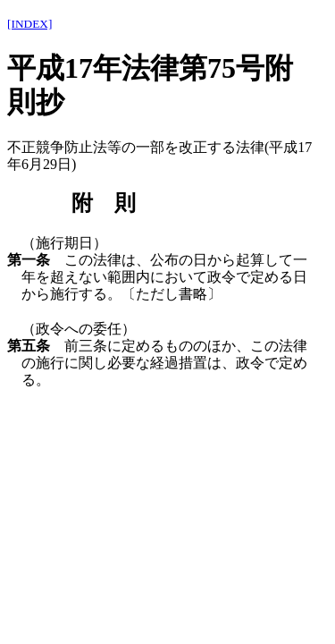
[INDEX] (29, 24)
